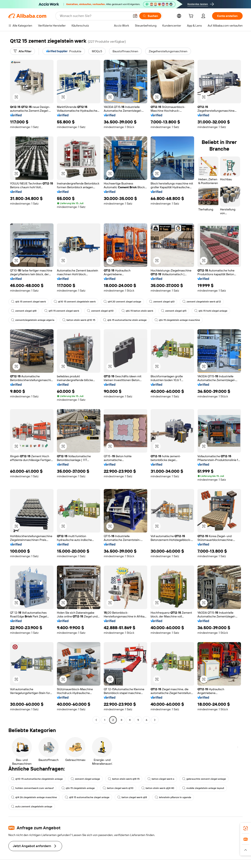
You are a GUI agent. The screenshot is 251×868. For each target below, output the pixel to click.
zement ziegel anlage (85, 779)
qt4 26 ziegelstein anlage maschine (34, 797)
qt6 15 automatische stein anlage (125, 320)
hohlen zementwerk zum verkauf (32, 788)
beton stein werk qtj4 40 (158, 788)
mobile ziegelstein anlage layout (203, 788)
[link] (246, 828)
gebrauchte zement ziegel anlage (204, 779)
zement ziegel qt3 (162, 302)
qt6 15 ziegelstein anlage (78, 788)
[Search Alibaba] (95, 16)
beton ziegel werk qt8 (132, 797)
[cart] (192, 17)
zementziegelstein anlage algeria (33, 320)
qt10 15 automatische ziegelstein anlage (37, 779)
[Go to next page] (155, 720)
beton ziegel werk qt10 (118, 788)
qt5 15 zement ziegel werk (62, 311)
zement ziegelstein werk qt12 (202, 302)
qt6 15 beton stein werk (137, 311)
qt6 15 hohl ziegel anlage (211, 311)
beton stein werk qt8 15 (124, 779)
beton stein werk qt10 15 (79, 320)
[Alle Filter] (22, 51)
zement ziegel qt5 (174, 311)
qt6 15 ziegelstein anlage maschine (177, 320)
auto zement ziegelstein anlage (32, 807)
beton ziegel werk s (161, 779)
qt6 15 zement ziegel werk (28, 302)
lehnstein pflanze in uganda (173, 797)
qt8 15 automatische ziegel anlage (87, 797)
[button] (135, 16)
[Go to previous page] (96, 720)
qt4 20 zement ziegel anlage (122, 302)
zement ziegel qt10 (100, 311)
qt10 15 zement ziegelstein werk (75, 302)
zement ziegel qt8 (24, 311)
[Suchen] (150, 16)
